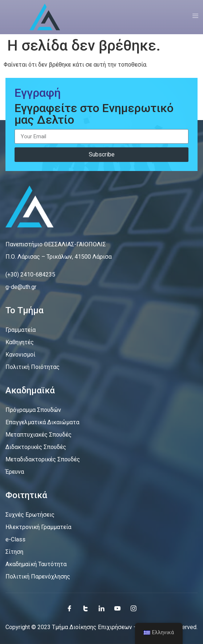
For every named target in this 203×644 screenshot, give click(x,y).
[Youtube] (118, 608)
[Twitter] (85, 608)
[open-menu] (193, 17)
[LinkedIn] (101, 608)
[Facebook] (69, 608)
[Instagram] (134, 608)
